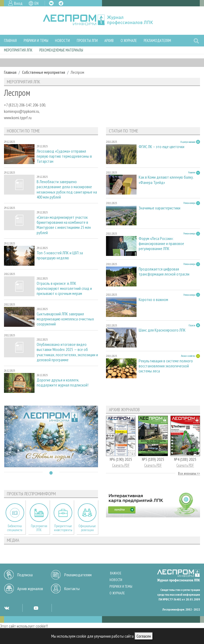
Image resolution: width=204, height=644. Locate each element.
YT (36, 608)
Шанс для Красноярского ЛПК (162, 330)
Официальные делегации (87, 528)
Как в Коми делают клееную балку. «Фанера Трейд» (166, 180)
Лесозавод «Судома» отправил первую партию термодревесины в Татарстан (64, 156)
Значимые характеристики (160, 208)
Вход (18, 3)
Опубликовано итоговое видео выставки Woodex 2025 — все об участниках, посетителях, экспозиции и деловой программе (67, 352)
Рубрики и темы (36, 40)
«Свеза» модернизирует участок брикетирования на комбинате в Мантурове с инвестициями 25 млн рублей (64, 225)
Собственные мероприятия (44, 72)
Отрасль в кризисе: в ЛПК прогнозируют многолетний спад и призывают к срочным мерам (64, 288)
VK (51, 3)
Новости (62, 40)
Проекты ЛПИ (87, 40)
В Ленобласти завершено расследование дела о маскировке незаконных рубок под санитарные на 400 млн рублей (67, 189)
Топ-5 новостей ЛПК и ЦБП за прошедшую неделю (60, 255)
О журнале (129, 40)
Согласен (144, 636)
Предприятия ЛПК (39, 528)
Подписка (25, 575)
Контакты (72, 589)
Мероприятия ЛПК (18, 50)
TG (61, 3)
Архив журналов (30, 589)
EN (37, 3)
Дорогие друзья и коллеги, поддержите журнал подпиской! (63, 383)
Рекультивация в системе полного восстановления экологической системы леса (166, 366)
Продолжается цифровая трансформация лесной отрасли (164, 272)
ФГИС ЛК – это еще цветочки (161, 147)
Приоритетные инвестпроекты (63, 528)
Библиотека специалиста (15, 528)
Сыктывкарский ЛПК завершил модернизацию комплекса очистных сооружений (65, 319)
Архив (109, 40)
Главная (10, 40)
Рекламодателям (157, 40)
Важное (116, 573)
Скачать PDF (121, 465)
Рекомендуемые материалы (61, 50)
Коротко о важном (153, 300)
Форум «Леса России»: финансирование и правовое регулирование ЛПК (161, 244)
